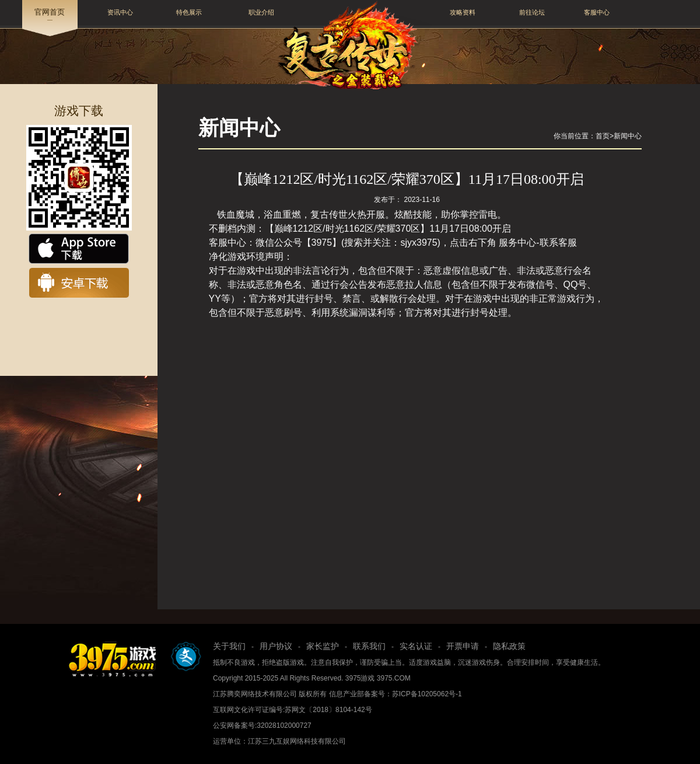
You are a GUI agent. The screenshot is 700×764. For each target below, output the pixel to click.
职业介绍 (261, 12)
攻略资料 (463, 12)
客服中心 (597, 12)
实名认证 (416, 646)
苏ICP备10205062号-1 (427, 694)
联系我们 (369, 646)
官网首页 (50, 12)
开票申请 (463, 646)
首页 (603, 136)
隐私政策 (509, 646)
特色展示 (189, 12)
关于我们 (229, 646)
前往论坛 (532, 12)
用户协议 (276, 646)
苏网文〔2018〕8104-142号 (328, 710)
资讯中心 (120, 12)
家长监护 (323, 646)
